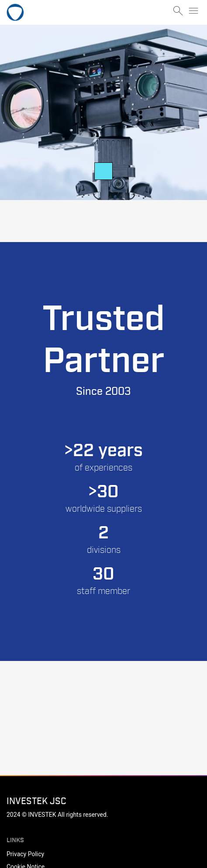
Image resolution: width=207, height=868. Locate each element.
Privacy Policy (25, 854)
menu (193, 11)
